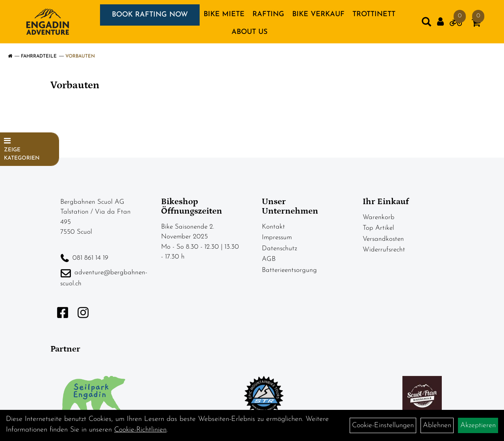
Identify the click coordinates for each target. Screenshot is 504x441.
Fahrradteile (39, 56)
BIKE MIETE (224, 14)
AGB (269, 259)
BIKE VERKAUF (318, 14)
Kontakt (273, 227)
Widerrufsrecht (384, 250)
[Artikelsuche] (426, 24)
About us (249, 32)
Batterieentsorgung (289, 270)
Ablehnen (437, 425)
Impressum (277, 237)
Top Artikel (378, 228)
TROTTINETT (374, 14)
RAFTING (268, 14)
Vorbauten (80, 56)
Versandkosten (383, 239)
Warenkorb (379, 217)
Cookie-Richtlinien (140, 430)
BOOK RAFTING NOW (150, 15)
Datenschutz (280, 248)
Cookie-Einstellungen (383, 425)
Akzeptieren (478, 425)
